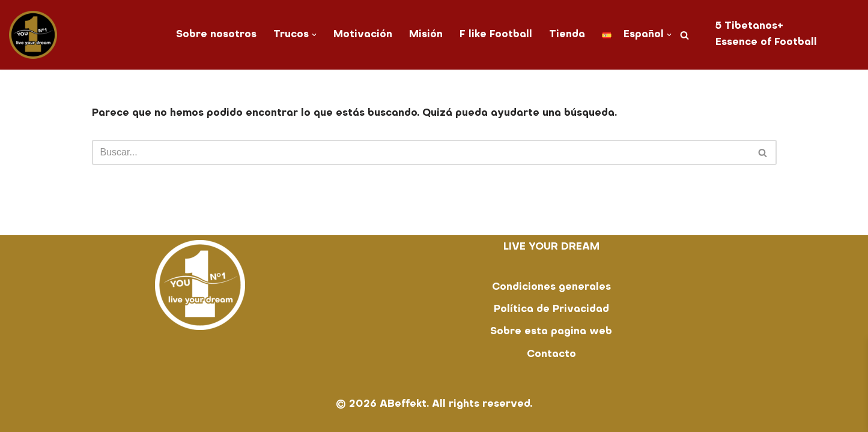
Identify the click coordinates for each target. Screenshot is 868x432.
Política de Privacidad (551, 310)
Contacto (551, 355)
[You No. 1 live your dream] (33, 35)
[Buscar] (684, 35)
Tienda (567, 35)
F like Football (496, 35)
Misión (426, 35)
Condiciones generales (551, 287)
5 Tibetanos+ (749, 26)
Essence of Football (766, 43)
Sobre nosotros (216, 35)
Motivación (363, 35)
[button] (314, 35)
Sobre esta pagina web (551, 332)
